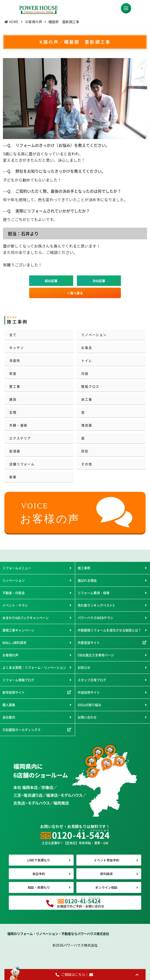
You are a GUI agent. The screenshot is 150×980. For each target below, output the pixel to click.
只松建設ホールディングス (22, 730)
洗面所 (15, 360)
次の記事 (99, 281)
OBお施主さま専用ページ (96, 655)
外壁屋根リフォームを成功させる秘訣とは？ (109, 630)
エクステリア (20, 438)
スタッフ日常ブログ (92, 680)
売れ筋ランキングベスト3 (96, 605)
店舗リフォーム (22, 464)
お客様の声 (10, 655)
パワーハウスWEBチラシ (95, 618)
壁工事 (15, 386)
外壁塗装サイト (89, 642)
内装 (85, 373)
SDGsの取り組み (89, 705)
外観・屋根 (18, 425)
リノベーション (94, 335)
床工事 (87, 399)
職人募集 (9, 705)
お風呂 (87, 348)
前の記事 (51, 281)
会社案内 (9, 717)
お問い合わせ (87, 717)
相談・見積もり (39, 887)
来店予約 (39, 874)
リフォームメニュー (17, 568)
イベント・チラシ (15, 605)
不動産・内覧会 (14, 593)
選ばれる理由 (87, 580)
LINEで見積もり (39, 860)
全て (13, 335)
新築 (13, 477)
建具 (13, 399)
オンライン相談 (106, 887)
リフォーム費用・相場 (93, 593)
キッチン (17, 348)
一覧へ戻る (75, 293)
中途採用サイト (89, 692)
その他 (87, 464)
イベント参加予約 (106, 860)
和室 (13, 373)
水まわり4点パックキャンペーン (26, 618)
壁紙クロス (90, 386)
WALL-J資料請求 (14, 642)
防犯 (85, 451)
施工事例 (84, 568)
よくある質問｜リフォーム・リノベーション (34, 667)
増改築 (87, 425)
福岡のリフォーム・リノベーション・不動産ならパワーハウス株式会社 (58, 934)
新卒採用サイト (14, 692)
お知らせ (84, 667)
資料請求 (106, 874)
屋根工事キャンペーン (18, 630)
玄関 (13, 412)
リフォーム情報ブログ (18, 680)
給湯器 (15, 451)
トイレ (87, 360)
